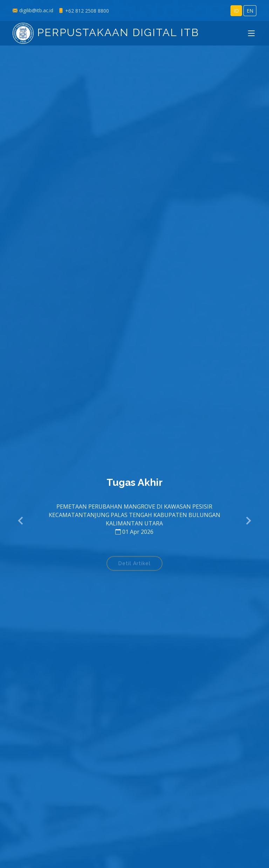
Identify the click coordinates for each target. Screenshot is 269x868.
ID (236, 11)
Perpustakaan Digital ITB (106, 32)
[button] (21, 521)
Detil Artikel (134, 565)
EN (250, 11)
